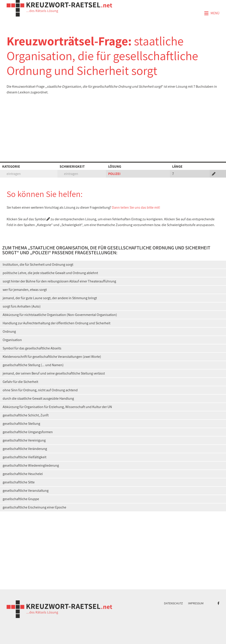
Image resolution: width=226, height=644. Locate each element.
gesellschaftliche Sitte (19, 482)
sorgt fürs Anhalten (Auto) (22, 306)
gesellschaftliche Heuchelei (23, 474)
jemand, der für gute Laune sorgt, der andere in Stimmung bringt (50, 298)
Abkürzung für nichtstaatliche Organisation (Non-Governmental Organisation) (60, 315)
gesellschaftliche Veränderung (25, 449)
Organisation (12, 340)
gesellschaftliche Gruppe (21, 499)
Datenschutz (173, 603)
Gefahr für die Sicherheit (20, 382)
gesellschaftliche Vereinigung (24, 440)
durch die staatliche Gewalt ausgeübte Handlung (38, 398)
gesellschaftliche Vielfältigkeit (24, 457)
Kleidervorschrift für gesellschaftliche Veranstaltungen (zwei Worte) (52, 357)
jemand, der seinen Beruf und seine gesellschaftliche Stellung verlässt (54, 373)
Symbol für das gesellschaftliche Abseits (32, 348)
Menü (212, 13)
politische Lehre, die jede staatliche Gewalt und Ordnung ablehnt (50, 273)
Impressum (196, 603)
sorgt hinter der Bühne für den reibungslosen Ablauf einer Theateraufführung (59, 281)
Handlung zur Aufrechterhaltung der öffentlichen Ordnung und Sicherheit (56, 323)
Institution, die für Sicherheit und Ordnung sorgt (38, 264)
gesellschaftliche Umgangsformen (28, 432)
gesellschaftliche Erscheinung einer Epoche (34, 507)
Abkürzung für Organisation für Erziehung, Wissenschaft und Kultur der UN (57, 407)
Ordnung (9, 331)
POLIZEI (114, 174)
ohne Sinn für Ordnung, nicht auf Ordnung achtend (40, 390)
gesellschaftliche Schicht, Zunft (26, 415)
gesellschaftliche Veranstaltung (26, 491)
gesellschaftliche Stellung (21, 424)
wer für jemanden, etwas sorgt (25, 290)
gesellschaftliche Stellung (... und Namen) (33, 365)
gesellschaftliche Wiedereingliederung (31, 465)
